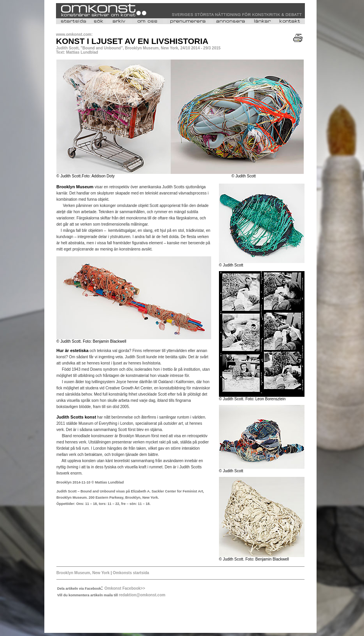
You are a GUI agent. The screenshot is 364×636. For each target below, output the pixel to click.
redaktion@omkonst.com (142, 595)
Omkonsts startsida (130, 573)
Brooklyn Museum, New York (83, 573)
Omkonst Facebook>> (125, 588)
